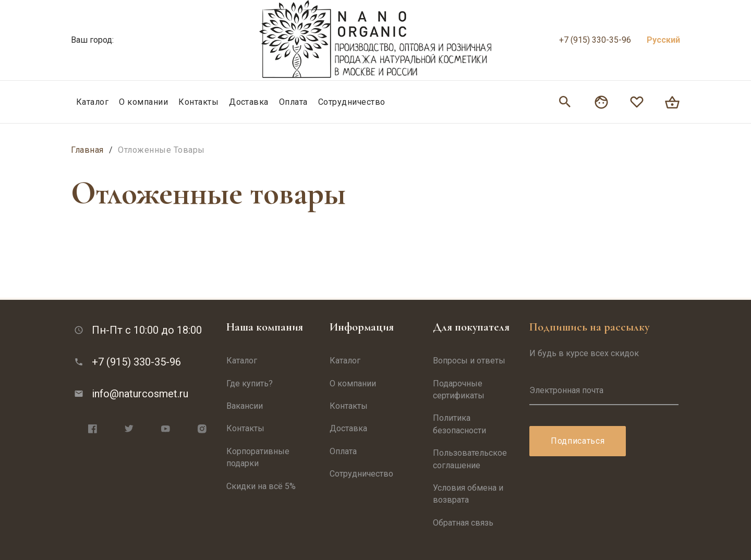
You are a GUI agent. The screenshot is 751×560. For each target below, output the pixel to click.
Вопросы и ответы (469, 361)
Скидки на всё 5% (261, 486)
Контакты (198, 102)
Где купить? (250, 384)
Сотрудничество (352, 102)
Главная (87, 150)
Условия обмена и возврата (468, 494)
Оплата (293, 102)
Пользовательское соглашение (470, 459)
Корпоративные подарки (258, 457)
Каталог (92, 102)
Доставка (249, 102)
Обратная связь (463, 523)
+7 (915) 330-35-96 (595, 40)
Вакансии (245, 406)
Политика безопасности (459, 424)
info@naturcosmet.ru (140, 394)
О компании (143, 102)
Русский (663, 40)
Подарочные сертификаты (459, 389)
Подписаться (578, 441)
